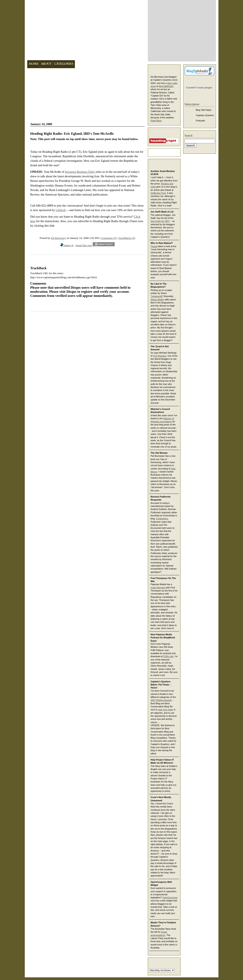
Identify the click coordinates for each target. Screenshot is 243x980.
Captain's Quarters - (86, 30)
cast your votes (166, 710)
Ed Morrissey (58, 238)
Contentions (162, 519)
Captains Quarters (205, 115)
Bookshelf (104, 64)
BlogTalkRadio (166, 86)
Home (34, 64)
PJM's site (168, 656)
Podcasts (201, 121)
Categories (64, 64)
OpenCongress (170, 897)
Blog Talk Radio (204, 110)
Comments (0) (109, 238)
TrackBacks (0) (127, 238)
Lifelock (61, 210)
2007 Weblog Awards (161, 700)
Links (120, 64)
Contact (136, 64)
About (46, 64)
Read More (156, 121)
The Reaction (160, 356)
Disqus (71, 292)
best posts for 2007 (160, 221)
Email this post (84, 245)
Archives (84, 64)
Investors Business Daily (80, 172)
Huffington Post (158, 193)
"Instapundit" (157, 296)
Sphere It (68, 245)
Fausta (154, 246)
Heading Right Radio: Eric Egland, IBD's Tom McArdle (72, 134)
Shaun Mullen (158, 300)
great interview (158, 588)
